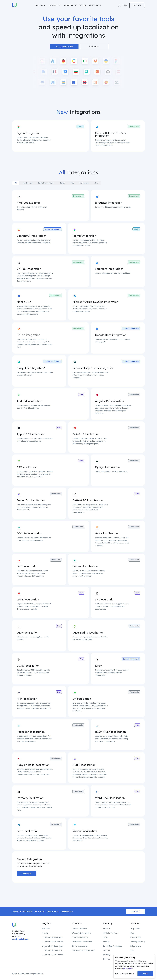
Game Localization (80, 946)
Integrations (136, 946)
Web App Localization (81, 933)
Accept (145, 974)
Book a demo (95, 5)
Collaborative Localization (83, 950)
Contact (107, 950)
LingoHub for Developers (53, 946)
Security (107, 955)
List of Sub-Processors (112, 946)
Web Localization (79, 929)
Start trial (137, 5)
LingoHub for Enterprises (52, 955)
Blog (132, 933)
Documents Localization (82, 942)
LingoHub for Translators (52, 942)
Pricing (83, 5)
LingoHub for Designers (52, 950)
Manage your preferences (125, 974)
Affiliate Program (110, 933)
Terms (106, 937)
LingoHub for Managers (52, 937)
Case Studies (136, 937)
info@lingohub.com (20, 939)
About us (107, 929)
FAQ (132, 950)
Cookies (106, 959)
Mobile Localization (80, 937)
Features (46, 929)
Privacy (106, 942)
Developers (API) (138, 942)
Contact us (26, 874)
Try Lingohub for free (64, 46)
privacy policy (128, 969)
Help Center (135, 929)
